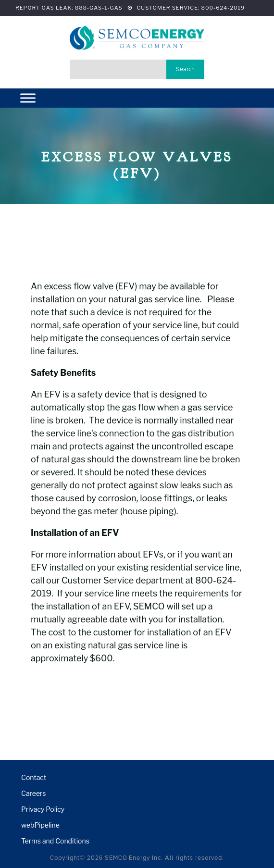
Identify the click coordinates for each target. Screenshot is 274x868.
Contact (34, 777)
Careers (33, 793)
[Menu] (28, 98)
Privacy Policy (43, 809)
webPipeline (40, 825)
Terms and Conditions (55, 841)
